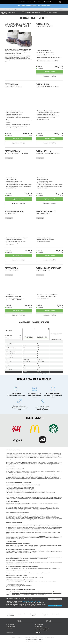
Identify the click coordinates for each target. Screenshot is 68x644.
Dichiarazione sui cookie (50, 637)
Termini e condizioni (29, 637)
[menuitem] (10, 2)
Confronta (40, 66)
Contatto (10, 628)
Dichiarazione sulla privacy (31, 640)
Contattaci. (61, 9)
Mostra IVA (41, 640)
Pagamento (39, 626)
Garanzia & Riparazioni (42, 630)
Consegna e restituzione (43, 628)
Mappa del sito (20, 637)
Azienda (30, 2)
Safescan (9, 335)
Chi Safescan (11, 624)
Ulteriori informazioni (29, 374)
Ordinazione (40, 624)
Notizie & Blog (38, 2)
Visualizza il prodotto (50, 76)
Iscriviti (55, 606)
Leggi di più (9, 632)
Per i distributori (11, 626)
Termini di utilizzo (39, 637)
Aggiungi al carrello (50, 72)
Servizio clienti (47, 2)
